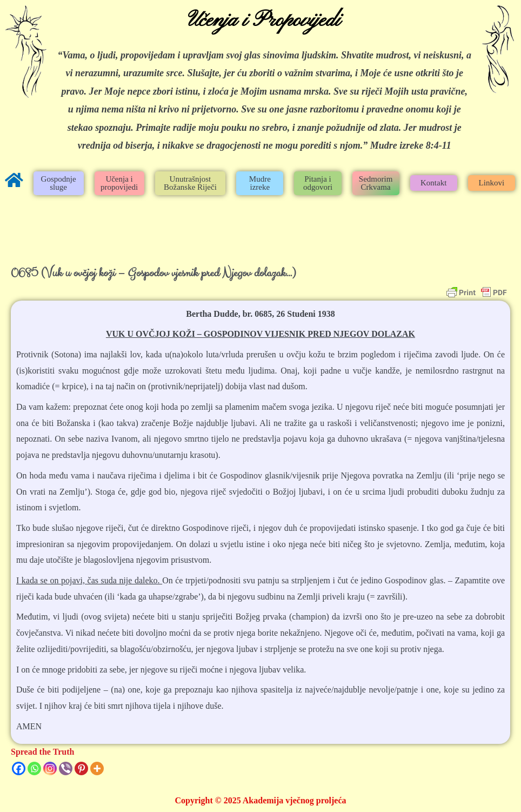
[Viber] (66, 768)
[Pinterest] (81, 768)
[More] (97, 768)
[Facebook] (19, 768)
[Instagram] (50, 768)
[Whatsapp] (34, 768)
